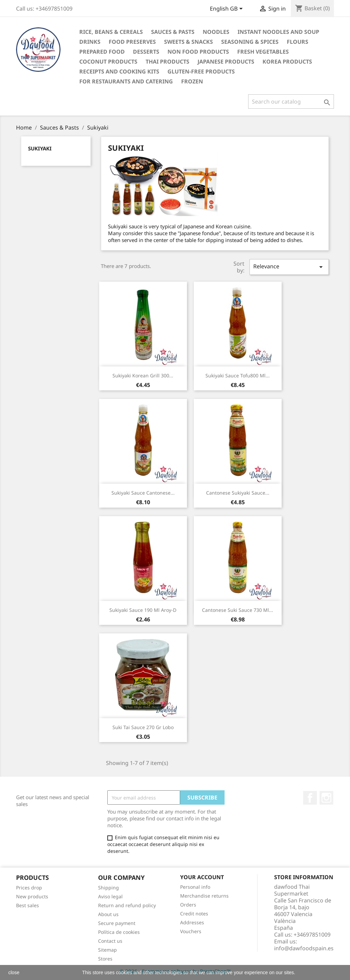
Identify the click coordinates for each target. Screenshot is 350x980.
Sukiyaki (40, 148)
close (14, 972)
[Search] (291, 102)
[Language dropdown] (227, 9)
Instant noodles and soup (278, 32)
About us (108, 914)
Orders (188, 905)
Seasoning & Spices (250, 42)
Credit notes (194, 914)
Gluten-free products (201, 71)
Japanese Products (226, 62)
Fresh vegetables (263, 52)
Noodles (216, 32)
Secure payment (117, 923)
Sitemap (107, 950)
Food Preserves (132, 42)
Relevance (289, 267)
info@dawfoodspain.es (304, 948)
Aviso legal (110, 896)
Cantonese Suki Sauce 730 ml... (238, 610)
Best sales (28, 905)
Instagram (326, 798)
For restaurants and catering (126, 81)
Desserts (146, 52)
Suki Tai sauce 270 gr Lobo (143, 727)
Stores (105, 959)
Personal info (195, 887)
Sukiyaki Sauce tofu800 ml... (238, 375)
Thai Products (167, 62)
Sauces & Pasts (173, 32)
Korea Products (287, 62)
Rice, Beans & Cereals (111, 32)
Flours (298, 42)
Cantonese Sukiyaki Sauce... (238, 493)
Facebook (310, 798)
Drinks (90, 42)
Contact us (110, 941)
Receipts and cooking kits (119, 71)
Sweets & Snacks (189, 42)
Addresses (192, 922)
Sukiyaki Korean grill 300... (143, 375)
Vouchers (191, 931)
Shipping (109, 888)
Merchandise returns (204, 896)
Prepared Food (102, 52)
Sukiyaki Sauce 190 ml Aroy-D (143, 610)
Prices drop (29, 888)
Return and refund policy (127, 905)
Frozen (192, 81)
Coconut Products (108, 62)
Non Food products (198, 52)
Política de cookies (119, 932)
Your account (202, 877)
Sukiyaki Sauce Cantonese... (143, 493)
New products (32, 896)
